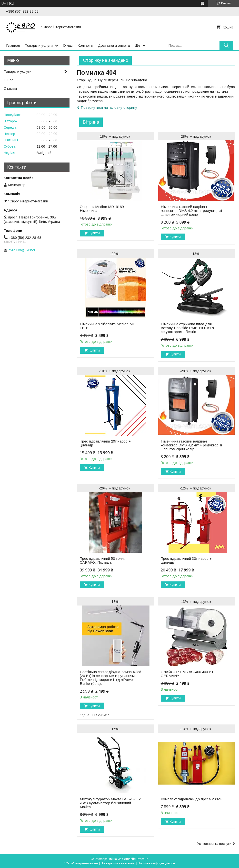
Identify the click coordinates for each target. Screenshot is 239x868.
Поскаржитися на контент (118, 863)
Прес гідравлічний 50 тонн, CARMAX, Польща (102, 561)
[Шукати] (226, 45)
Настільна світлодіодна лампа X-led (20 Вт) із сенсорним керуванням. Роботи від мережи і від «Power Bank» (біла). (110, 678)
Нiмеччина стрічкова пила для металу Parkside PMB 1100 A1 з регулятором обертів (187, 328)
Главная (13, 45)
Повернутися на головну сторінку (109, 107)
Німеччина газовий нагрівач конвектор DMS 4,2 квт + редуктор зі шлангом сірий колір (191, 445)
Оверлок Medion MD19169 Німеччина (102, 209)
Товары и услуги (39, 45)
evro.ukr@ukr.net (22, 250)
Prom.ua (143, 859)
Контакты (85, 45)
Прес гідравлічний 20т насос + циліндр (105, 443)
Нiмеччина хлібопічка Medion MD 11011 (108, 326)
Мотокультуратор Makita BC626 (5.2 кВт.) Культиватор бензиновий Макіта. (110, 803)
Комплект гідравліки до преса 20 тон (192, 799)
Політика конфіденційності (156, 863)
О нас (68, 45)
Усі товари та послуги (214, 844)
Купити (94, 233)
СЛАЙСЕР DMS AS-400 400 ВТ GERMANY (187, 674)
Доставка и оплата (114, 45)
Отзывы (10, 88)
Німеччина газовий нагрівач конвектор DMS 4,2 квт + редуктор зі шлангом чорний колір (191, 211)
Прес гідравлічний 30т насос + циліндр (186, 561)
